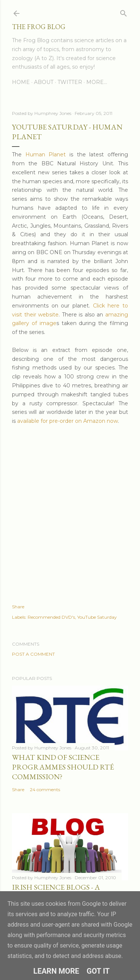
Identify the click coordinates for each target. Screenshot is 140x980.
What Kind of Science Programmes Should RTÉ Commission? (63, 767)
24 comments (45, 789)
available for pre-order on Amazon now (68, 421)
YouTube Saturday (97, 617)
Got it (98, 971)
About (44, 82)
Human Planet (46, 155)
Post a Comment (33, 654)
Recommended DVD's (51, 617)
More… (97, 82)
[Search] (124, 12)
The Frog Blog (39, 27)
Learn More (56, 971)
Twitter (70, 82)
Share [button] (18, 607)
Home (21, 82)
